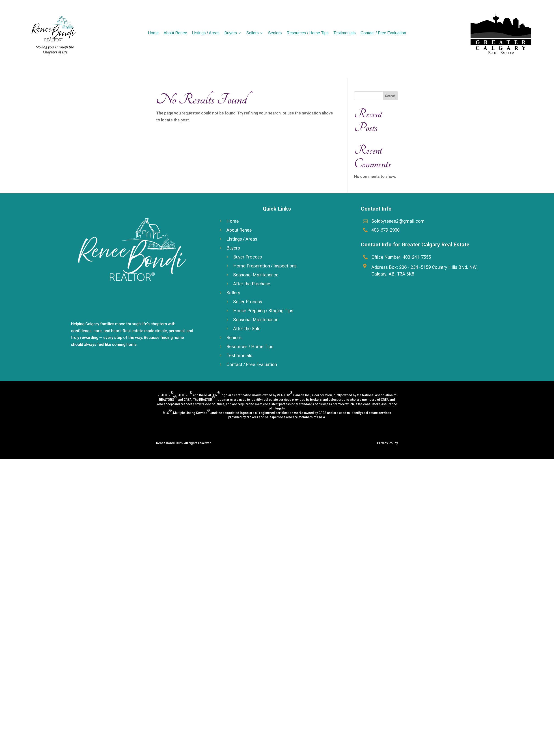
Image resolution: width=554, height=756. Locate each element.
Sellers (252, 33)
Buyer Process (248, 257)
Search (390, 96)
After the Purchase (252, 284)
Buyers (231, 33)
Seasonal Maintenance (256, 275)
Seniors (275, 33)
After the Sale (247, 329)
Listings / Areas (206, 33)
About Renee (175, 33)
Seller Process (248, 302)
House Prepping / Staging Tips (263, 311)
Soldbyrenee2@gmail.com (398, 221)
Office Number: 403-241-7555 (401, 257)
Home (153, 33)
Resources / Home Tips (307, 33)
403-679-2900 (386, 230)
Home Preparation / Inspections (265, 266)
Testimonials (345, 33)
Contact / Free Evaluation (383, 33)
